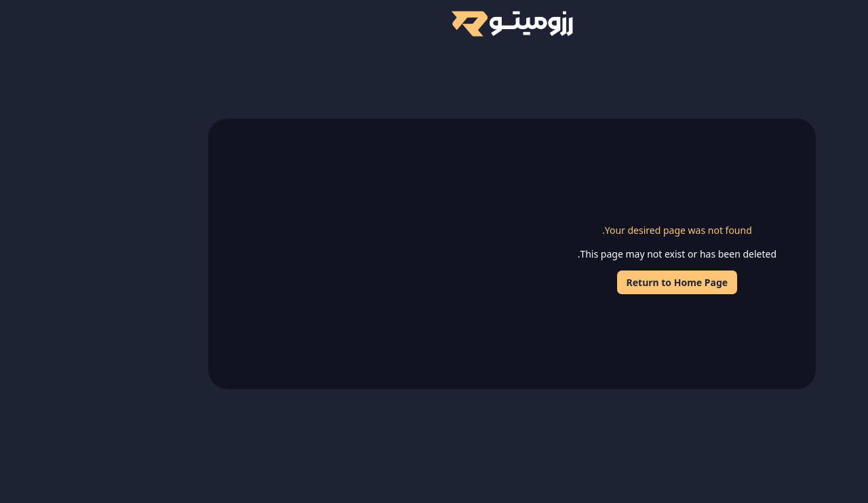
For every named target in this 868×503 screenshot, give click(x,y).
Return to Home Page (599, 282)
